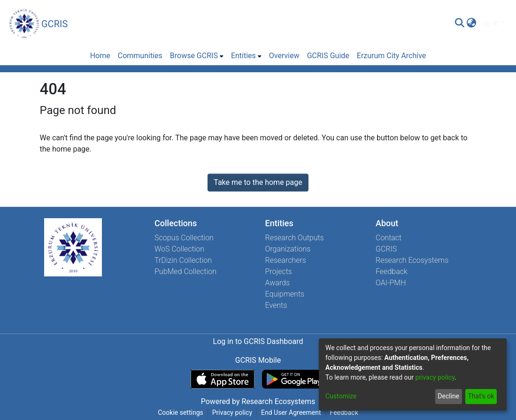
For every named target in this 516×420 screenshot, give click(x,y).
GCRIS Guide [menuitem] (328, 56)
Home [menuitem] (100, 56)
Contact (389, 238)
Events (276, 305)
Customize (341, 396)
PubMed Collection (185, 271)
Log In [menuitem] (488, 23)
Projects (279, 271)
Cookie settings (181, 412)
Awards (278, 283)
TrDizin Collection (183, 260)
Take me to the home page (258, 182)
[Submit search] (459, 23)
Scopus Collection (184, 238)
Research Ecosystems (412, 260)
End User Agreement (291, 412)
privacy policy (435, 377)
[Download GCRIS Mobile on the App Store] (222, 379)
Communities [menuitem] (140, 56)
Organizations (288, 249)
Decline (448, 396)
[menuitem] (471, 23)
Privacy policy (232, 412)
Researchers (286, 260)
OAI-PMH (391, 283)
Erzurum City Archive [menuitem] (392, 56)
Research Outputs (295, 238)
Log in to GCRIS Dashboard (258, 341)
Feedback (392, 271)
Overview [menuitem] (284, 56)
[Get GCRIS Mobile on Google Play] (294, 379)
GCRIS (386, 249)
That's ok (481, 396)
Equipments (285, 294)
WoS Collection (179, 249)
